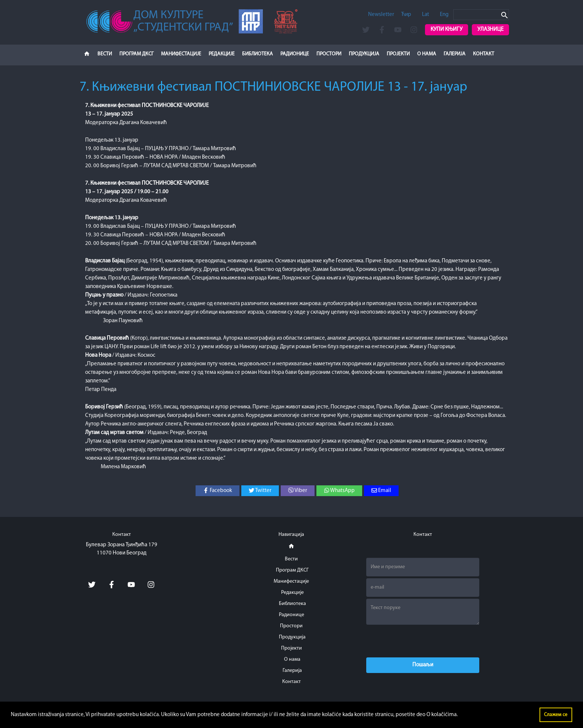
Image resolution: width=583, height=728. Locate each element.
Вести (105, 54)
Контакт (484, 54)
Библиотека (257, 54)
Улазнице (490, 30)
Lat (426, 15)
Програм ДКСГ (136, 54)
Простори (329, 54)
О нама (427, 54)
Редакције (222, 54)
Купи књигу (447, 30)
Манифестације (181, 54)
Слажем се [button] (556, 715)
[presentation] (423, 641)
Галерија (455, 54)
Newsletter (381, 15)
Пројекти (398, 54)
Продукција (364, 54)
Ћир (406, 15)
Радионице (295, 54)
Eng (444, 15)
